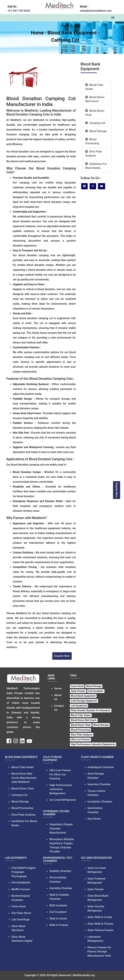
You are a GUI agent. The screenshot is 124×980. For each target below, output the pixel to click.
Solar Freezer (96, 889)
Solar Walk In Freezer (100, 924)
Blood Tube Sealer (94, 87)
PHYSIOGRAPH (21, 883)
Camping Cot (65, 40)
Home (37, 33)
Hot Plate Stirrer (21, 913)
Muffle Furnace (21, 889)
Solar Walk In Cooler (100, 917)
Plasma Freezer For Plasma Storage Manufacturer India (99, 951)
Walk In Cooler (58, 918)
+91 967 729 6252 (19, 11)
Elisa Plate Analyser (94, 154)
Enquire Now (121, 490)
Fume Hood (19, 906)
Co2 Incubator (58, 912)
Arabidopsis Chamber (101, 767)
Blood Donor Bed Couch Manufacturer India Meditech (24, 778)
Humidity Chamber (61, 888)
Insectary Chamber (99, 784)
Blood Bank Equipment (72, 33)
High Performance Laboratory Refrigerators (61, 789)
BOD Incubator (58, 905)
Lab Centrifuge (21, 919)
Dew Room (94, 819)
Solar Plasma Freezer (101, 930)
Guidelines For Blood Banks (96, 166)
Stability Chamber (60, 871)
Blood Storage (96, 131)
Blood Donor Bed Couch (95, 99)
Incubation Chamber (100, 802)
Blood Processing (92, 141)
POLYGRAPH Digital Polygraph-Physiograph (23, 872)
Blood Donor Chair (95, 113)
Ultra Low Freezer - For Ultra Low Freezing (61, 774)
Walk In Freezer (59, 925)
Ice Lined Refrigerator (63, 800)
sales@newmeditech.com (96, 11)
